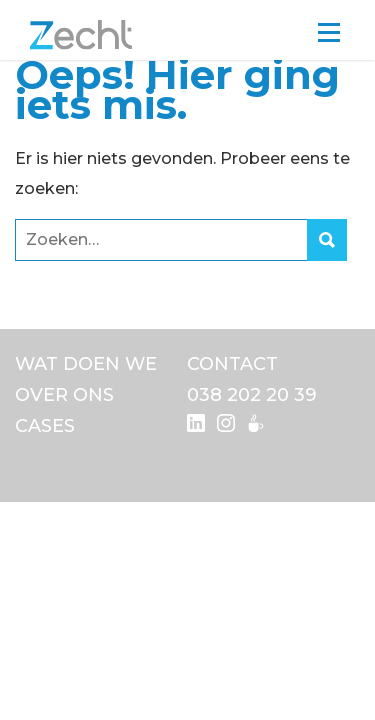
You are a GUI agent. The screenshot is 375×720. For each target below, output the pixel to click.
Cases (45, 426)
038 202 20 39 (252, 395)
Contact (232, 364)
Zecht (81, 35)
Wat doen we (86, 364)
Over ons (64, 395)
